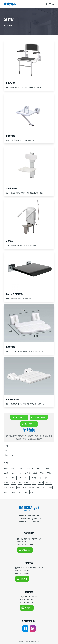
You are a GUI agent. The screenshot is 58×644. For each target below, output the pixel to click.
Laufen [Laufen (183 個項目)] (48, 468)
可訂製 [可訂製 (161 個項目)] (19, 478)
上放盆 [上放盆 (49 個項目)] (35, 473)
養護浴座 (9, 241)
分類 (5, 450)
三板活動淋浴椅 (12, 399)
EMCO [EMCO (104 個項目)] (6, 468)
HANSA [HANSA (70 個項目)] (21, 468)
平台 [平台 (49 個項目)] (26, 478)
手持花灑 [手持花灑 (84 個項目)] (33, 478)
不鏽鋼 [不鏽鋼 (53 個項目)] (49, 473)
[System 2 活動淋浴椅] (29, 270)
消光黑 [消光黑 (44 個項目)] (41, 483)
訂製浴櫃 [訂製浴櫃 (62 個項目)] (32, 487)
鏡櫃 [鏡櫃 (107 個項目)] (50, 487)
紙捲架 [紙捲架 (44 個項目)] (12, 487)
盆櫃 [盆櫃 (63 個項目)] (6, 487)
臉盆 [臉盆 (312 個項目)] (19, 487)
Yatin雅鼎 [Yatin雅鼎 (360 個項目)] (27, 473)
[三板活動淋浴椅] (29, 376)
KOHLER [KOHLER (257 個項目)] (40, 468)
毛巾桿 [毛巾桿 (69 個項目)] (14, 483)
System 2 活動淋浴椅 (15, 294)
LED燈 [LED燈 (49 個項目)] (6, 473)
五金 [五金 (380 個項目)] (6, 478)
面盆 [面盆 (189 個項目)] (20, 492)
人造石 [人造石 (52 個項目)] (12, 478)
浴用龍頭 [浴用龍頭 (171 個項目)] (27, 483)
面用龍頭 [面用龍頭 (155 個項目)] (13, 492)
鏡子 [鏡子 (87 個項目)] (45, 487)
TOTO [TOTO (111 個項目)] (19, 473)
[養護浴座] (29, 218)
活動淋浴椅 (10, 347)
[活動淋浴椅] (29, 323)
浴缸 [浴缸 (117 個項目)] (34, 483)
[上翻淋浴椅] (29, 112)
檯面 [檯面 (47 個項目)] (46, 478)
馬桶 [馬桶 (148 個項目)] (26, 492)
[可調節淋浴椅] (29, 165)
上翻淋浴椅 (10, 136)
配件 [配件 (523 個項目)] (39, 487)
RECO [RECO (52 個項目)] (13, 473)
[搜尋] (46, 4)
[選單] (52, 4)
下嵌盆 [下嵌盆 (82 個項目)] (42, 473)
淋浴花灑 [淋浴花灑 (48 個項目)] (49, 483)
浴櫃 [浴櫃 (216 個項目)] (20, 483)
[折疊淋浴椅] (29, 59)
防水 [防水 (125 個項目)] (6, 492)
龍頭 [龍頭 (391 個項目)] (32, 492)
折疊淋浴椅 (10, 83)
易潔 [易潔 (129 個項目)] (40, 478)
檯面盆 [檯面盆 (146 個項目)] (6, 483)
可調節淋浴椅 (11, 188)
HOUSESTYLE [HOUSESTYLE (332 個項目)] (30, 468)
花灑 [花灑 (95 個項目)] (24, 487)
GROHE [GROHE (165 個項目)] (13, 468)
